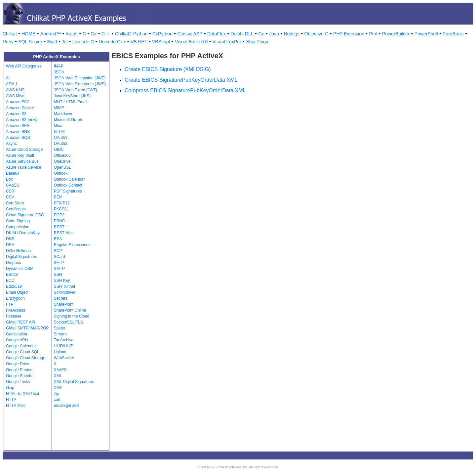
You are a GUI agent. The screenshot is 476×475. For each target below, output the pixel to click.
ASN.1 (12, 84)
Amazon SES (18, 126)
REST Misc (64, 233)
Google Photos (19, 370)
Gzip (10, 388)
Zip (57, 394)
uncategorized (66, 406)
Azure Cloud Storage (24, 150)
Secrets (61, 298)
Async (11, 144)
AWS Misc (15, 96)
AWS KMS (15, 90)
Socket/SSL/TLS (68, 322)
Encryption (15, 298)
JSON (59, 72)
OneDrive (62, 161)
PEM (58, 197)
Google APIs (17, 340)
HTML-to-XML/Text (23, 394)
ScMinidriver (65, 292)
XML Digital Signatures (74, 382)
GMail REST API (20, 322)
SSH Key (62, 281)
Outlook (61, 173)
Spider (60, 328)
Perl (373, 34)
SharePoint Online (70, 310)
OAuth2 (61, 144)
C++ (106, 34)
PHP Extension (349, 34)
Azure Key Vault (20, 155)
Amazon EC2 (18, 102)
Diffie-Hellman (18, 251)
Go (261, 34)
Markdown (63, 114)
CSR (10, 191)
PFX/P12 (62, 203)
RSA (58, 239)
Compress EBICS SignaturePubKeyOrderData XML (185, 90)
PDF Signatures (68, 191)
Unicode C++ (112, 42)
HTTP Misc (16, 406)
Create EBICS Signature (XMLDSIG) (168, 69)
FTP (10, 304)
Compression (18, 227)
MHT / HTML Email (71, 102)
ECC (10, 281)
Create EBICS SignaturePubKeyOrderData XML (181, 80)
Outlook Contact (68, 185)
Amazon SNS (18, 132)
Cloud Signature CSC (25, 215)
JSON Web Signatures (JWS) (80, 84)
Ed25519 (14, 286)
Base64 (13, 173)
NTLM (59, 132)
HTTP (11, 400)
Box (9, 179)
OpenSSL (62, 167)
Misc (58, 126)
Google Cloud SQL (23, 352)
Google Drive (18, 364)
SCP (58, 251)
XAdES (60, 370)
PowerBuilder (396, 34)
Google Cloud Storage (26, 358)
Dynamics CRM (20, 269)
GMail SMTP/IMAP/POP (27, 328)
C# (94, 34)
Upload (60, 352)
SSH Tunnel (64, 286)
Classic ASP (190, 34)
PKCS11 (61, 209)
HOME (28, 34)
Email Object (17, 292)
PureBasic (453, 34)
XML (58, 376)
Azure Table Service (24, 167)
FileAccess (16, 310)
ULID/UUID (64, 346)
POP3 (59, 215)
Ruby (8, 42)
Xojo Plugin (258, 42)
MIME (59, 108)
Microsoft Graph (68, 120)
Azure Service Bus (22, 161)
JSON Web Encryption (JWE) (80, 78)
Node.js (292, 34)
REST (59, 227)
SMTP (59, 269)
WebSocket (64, 358)
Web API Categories (24, 66)
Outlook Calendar (69, 179)
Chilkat (10, 34)
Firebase (14, 316)
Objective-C (316, 34)
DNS (10, 239)
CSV (10, 197)
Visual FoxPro (227, 42)
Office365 (62, 155)
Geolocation (17, 334)
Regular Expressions (72, 245)
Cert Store (15, 203)
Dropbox (13, 263)
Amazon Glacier (20, 108)
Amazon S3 (16, 114)
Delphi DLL (242, 34)
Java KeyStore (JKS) (72, 96)
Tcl (65, 42)
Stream (60, 334)
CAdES (12, 185)
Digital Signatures (21, 257)
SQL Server (30, 42)
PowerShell (426, 34)
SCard (59, 257)
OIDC (59, 150)
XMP (58, 388)
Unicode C (83, 42)
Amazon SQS (18, 138)
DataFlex (217, 34)
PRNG (60, 221)
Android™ (51, 34)
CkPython (162, 34)
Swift (52, 42)
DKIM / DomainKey (23, 233)
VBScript (161, 42)
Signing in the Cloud (72, 316)
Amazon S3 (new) (22, 120)
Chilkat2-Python (131, 34)
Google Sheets (19, 376)
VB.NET (139, 42)
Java (274, 34)
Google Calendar (21, 346)
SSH (58, 275)
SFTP (59, 263)
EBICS (12, 275)
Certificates (16, 209)
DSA (10, 245)
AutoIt (72, 34)
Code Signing (18, 221)
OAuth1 (61, 138)
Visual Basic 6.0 (191, 42)
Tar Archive (64, 340)
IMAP (59, 66)
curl (57, 400)
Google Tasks (18, 382)
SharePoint (64, 304)
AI (8, 78)
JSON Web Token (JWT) (76, 90)
